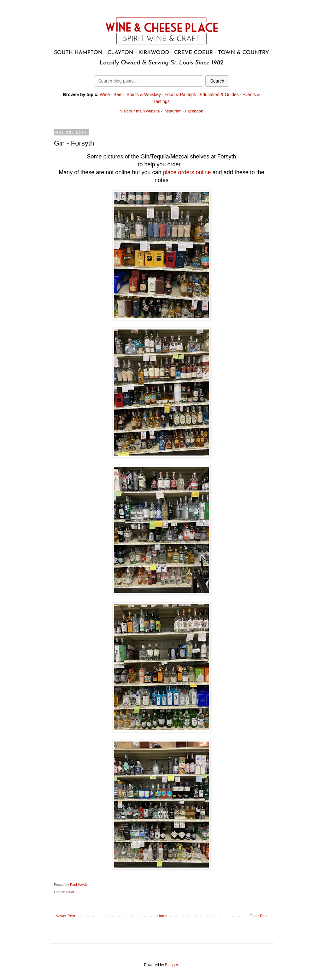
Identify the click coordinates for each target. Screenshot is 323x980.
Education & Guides (219, 95)
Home (162, 916)
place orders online (187, 172)
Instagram (173, 111)
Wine (105, 95)
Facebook (194, 111)
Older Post (258, 916)
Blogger (171, 965)
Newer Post (65, 916)
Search (217, 81)
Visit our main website (140, 111)
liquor (70, 892)
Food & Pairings (180, 95)
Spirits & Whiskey (144, 95)
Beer (118, 95)
